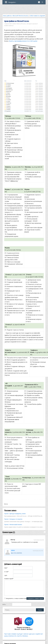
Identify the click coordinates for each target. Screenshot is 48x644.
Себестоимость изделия (37, 16)
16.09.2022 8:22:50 (39, 540)
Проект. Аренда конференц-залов (15, 514)
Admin (14, 24)
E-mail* (6, 572)
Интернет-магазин (32, 24)
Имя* (6, 568)
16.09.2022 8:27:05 (38, 551)
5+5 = (4, 604)
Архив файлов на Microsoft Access (17, 21)
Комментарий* (9, 579)
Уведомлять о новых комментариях (17, 598)
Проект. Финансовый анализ (13, 524)
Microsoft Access (22, 24)
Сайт (6, 575)
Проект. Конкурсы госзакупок (13, 519)
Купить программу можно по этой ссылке (23, 41)
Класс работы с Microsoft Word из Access (16, 16)
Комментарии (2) (9, 26)
